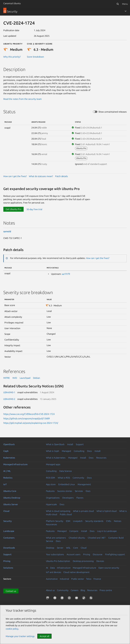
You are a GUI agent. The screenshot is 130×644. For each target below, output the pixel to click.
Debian (37, 378)
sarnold (7, 231)
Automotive (52, 579)
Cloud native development (76, 572)
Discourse (98, 554)
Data (52, 568)
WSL (68, 548)
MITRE (7, 378)
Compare (74, 531)
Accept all (44, 636)
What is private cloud (83, 511)
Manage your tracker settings (20, 636)
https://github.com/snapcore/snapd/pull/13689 (27, 418)
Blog (83, 590)
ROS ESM (50, 478)
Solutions (8, 568)
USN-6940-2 (9, 399)
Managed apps (53, 464)
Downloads (9, 548)
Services (79, 491)
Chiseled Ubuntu (77, 538)
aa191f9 (66, 274)
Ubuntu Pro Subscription (58, 561)
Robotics (8, 478)
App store (51, 484)
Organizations (53, 498)
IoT (5, 484)
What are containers (56, 538)
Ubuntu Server (11, 504)
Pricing (87, 554)
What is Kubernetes (56, 458)
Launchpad (25, 378)
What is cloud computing (58, 511)
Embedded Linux (67, 484)
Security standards (94, 521)
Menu (125, 4)
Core (76, 548)
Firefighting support (115, 554)
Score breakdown (35, 57)
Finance (97, 579)
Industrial (64, 579)
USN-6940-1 (9, 392)
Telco (89, 579)
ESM (68, 521)
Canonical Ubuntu (12, 3)
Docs (89, 451)
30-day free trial (34, 209)
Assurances (51, 524)
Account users (74, 554)
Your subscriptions (55, 554)
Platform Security (55, 521)
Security (7, 521)
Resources (101, 458)
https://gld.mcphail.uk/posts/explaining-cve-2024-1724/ (31, 423)
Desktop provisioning (83, 561)
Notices (118, 521)
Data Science (66, 471)
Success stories (65, 491)
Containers (9, 538)
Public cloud (66, 514)
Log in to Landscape (107, 531)
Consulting (79, 451)
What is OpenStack (55, 444)
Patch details (61, 176)
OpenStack (9, 444)
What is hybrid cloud (107, 511)
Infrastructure (64, 568)
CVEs (109, 521)
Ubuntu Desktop (12, 498)
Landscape (9, 531)
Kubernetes (9, 458)
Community (78, 478)
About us (50, 590)
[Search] (118, 4)
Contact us (11, 591)
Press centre (106, 590)
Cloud (6, 511)
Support (80, 444)
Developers (68, 498)
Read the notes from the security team (22, 99)
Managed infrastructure (15, 464)
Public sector (78, 579)
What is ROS (64, 478)
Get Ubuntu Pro (13, 209)
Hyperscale (51, 504)
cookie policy (12, 629)
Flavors (80, 498)
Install (70, 444)
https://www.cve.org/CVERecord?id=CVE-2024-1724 (29, 414)
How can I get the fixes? (15, 176)
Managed (66, 451)
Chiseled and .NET (97, 538)
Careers (75, 590)
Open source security (109, 568)
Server (60, 548)
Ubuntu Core (10, 491)
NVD (15, 378)
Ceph (6, 451)
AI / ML (7, 471)
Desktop (50, 548)
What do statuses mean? (41, 176)
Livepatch (78, 521)
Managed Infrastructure (84, 568)
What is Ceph (52, 451)
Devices (100, 561)
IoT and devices (54, 572)
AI (47, 568)
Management (84, 484)
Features (50, 491)
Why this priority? (12, 57)
